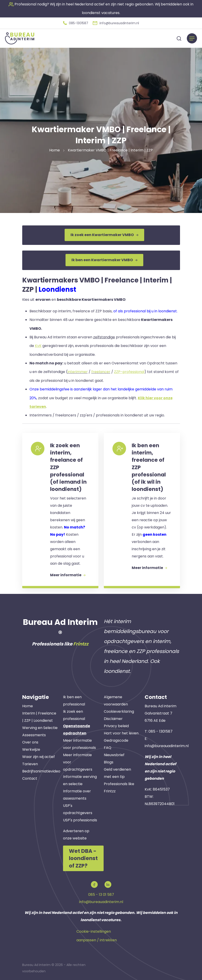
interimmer (78, 371)
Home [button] (55, 150)
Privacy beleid (116, 725)
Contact (30, 778)
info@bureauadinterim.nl (167, 745)
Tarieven (30, 763)
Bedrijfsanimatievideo (41, 771)
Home (28, 705)
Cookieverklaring (119, 711)
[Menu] (192, 38)
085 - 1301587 (161, 731)
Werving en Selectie (40, 727)
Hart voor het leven (121, 733)
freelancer (101, 371)
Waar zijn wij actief (39, 756)
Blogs (109, 761)
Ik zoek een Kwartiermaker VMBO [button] (104, 234)
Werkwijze (31, 749)
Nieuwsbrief (114, 754)
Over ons (30, 742)
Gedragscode (116, 740)
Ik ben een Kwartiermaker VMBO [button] (104, 259)
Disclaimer (113, 718)
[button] (76, 23)
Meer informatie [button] (68, 574)
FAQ (108, 747)
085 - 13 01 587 (101, 893)
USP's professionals (80, 819)
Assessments (34, 734)
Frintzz (81, 643)
